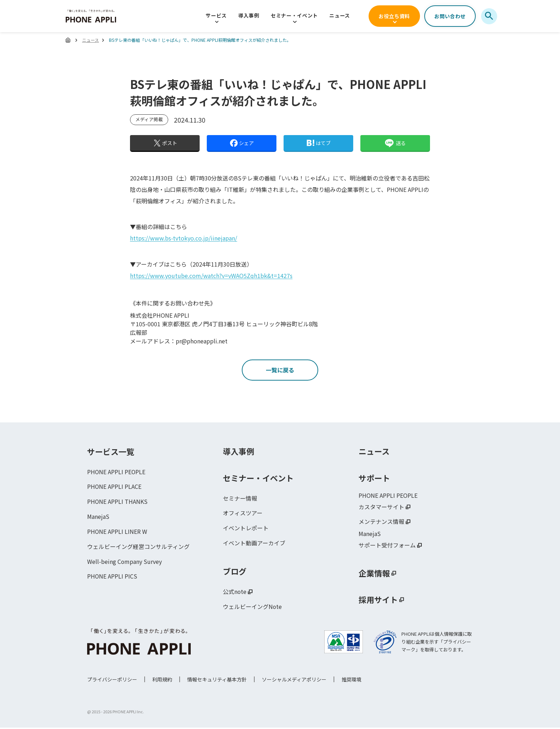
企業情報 (374, 574)
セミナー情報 (240, 499)
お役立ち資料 (394, 16)
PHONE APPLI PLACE (114, 488)
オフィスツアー (243, 514)
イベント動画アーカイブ (254, 544)
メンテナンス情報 (381, 523)
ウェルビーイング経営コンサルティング (138, 548)
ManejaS (98, 518)
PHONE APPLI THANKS (117, 503)
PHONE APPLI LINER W (117, 533)
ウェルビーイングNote (252, 608)
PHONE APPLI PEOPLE (117, 473)
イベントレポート (246, 529)
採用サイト (378, 601)
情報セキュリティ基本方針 (217, 681)
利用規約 (162, 681)
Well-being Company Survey (125, 563)
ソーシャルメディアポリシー (294, 681)
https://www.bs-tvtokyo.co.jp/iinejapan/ (184, 238)
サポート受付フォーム (387, 546)
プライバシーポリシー (112, 681)
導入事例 (249, 15)
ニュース (340, 15)
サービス (216, 15)
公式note (235, 593)
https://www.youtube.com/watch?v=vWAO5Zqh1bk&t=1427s (211, 275)
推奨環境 (351, 681)
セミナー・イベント (294, 15)
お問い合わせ (450, 16)
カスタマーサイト (381, 508)
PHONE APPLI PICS (112, 578)
